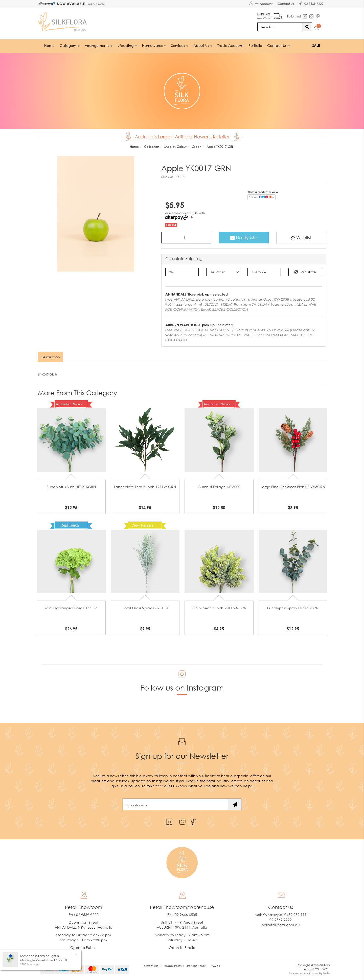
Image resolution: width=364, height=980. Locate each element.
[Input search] (280, 27)
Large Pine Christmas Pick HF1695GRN (293, 487)
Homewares (154, 45)
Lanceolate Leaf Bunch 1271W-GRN (145, 487)
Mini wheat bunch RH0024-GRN (219, 608)
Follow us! (294, 16)
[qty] (182, 272)
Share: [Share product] (261, 197)
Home (49, 45)
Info (191, 217)
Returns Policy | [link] (198, 966)
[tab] (51, 357)
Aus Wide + (269, 15)
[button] (301, 238)
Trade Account (230, 45)
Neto (327, 973)
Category (70, 45)
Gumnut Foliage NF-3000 (219, 487)
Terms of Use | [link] (152, 966)
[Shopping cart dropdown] (317, 28)
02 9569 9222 (311, 3)
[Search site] (307, 27)
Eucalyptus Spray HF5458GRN (293, 608)
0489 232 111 (295, 915)
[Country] (223, 272)
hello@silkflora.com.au (281, 925)
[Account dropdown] (261, 4)
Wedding (127, 45)
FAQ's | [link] (215, 966)
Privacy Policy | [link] (174, 966)
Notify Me (244, 238)
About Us (203, 45)
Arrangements (99, 45)
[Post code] (264, 272)
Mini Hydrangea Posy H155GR (71, 608)
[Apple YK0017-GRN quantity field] (186, 238)
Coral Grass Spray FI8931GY (145, 608)
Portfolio (255, 45)
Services (180, 45)
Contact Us (286, 4)
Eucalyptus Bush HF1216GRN (71, 487)
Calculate (305, 272)
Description (50, 357)
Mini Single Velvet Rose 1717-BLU (44, 960)
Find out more (95, 4)
